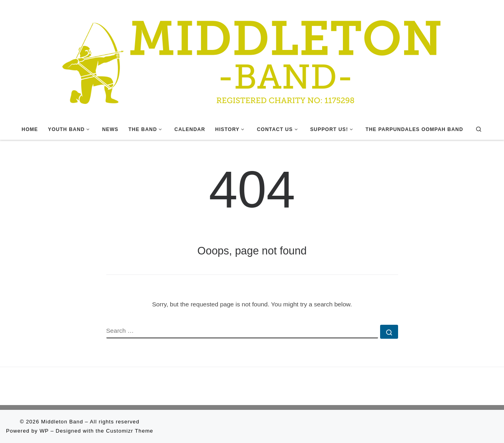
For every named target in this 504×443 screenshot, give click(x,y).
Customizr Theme (129, 431)
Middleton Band (62, 422)
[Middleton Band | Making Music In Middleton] (252, 59)
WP (44, 431)
